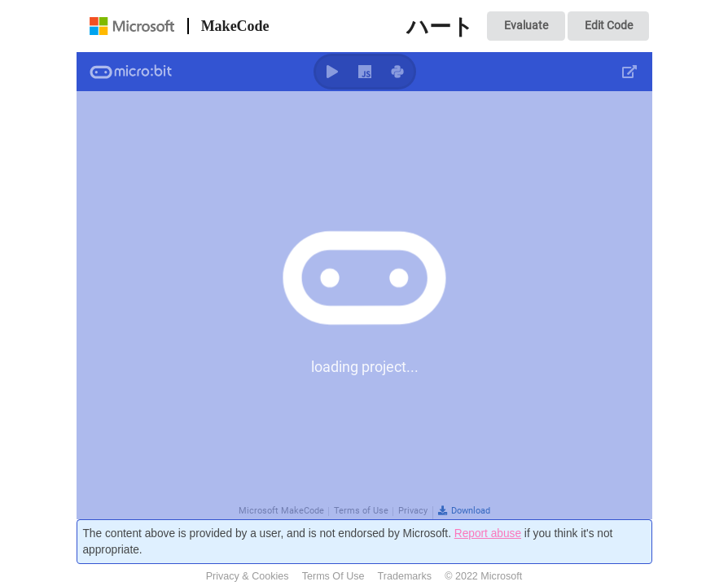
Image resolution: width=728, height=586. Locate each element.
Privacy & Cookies (248, 576)
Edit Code (609, 25)
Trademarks (405, 576)
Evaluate (526, 25)
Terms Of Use (333, 576)
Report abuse (488, 534)
